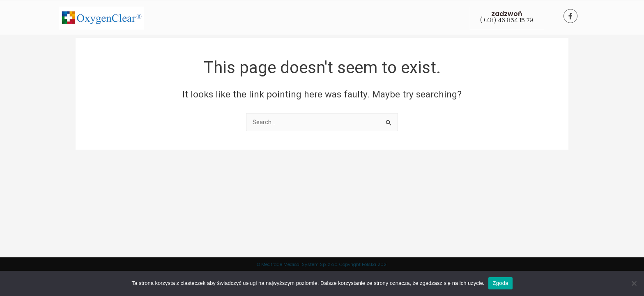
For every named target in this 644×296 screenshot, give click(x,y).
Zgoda (500, 283)
